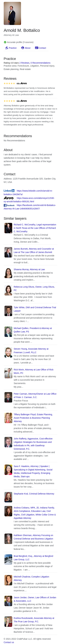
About (28, 48)
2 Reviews (24, 63)
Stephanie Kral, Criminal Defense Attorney (34, 494)
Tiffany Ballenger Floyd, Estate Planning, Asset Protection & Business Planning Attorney (33, 418)
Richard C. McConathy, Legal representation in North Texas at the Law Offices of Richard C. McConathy (35, 228)
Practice (13, 48)
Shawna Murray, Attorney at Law (29, 269)
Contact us (9, 642)
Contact (42, 48)
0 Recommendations (40, 63)
